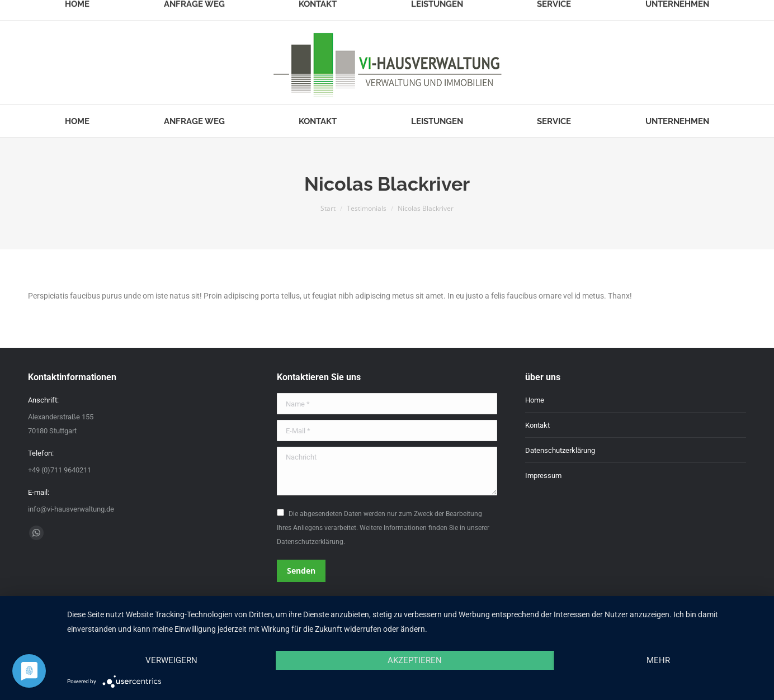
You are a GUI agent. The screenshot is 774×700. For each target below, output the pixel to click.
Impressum (543, 476)
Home (535, 400)
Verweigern (171, 660)
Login (737, 10)
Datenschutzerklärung (560, 450)
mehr (658, 660)
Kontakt (537, 425)
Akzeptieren (415, 660)
